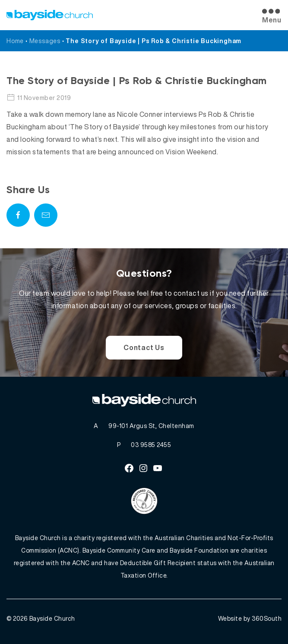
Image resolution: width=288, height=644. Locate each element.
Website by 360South (250, 618)
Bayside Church (52, 618)
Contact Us (144, 347)
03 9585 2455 (151, 445)
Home (15, 41)
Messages (45, 41)
